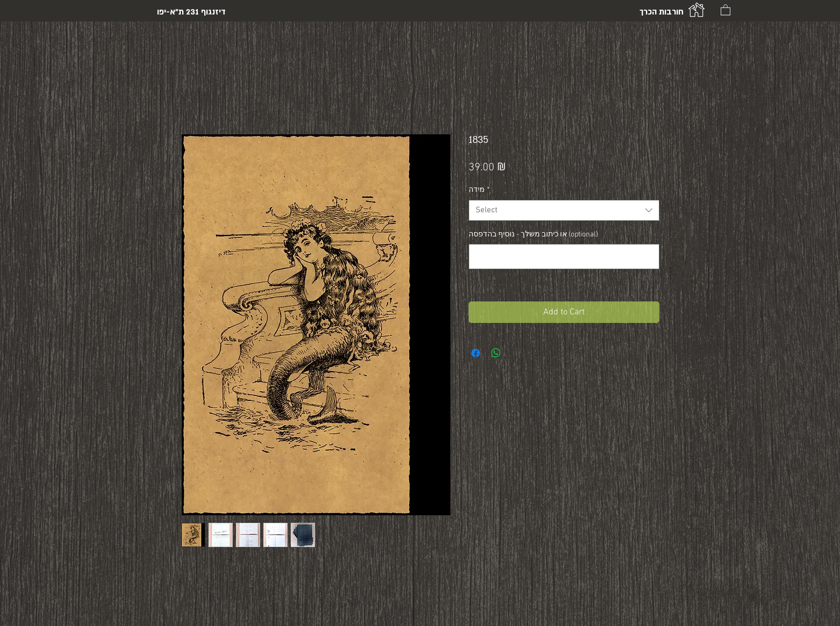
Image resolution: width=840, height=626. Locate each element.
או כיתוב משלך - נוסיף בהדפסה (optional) (533, 235)
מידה (479, 190)
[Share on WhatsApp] (496, 353)
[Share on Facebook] (476, 353)
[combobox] (564, 210)
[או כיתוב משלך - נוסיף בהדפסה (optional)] (564, 257)
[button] (726, 9)
